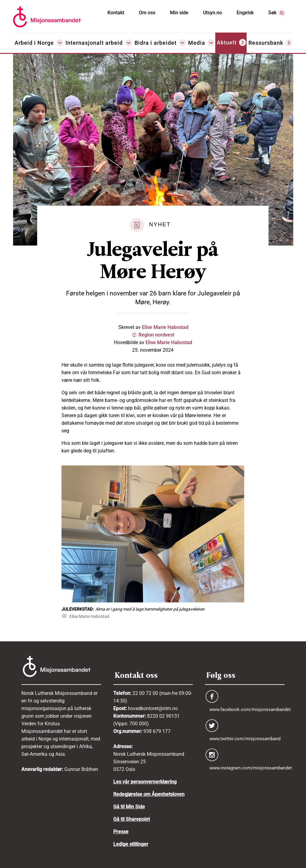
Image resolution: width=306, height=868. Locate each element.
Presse (121, 832)
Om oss (147, 13)
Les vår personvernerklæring (145, 782)
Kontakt (116, 13)
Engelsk (245, 13)
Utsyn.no (213, 13)
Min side (179, 13)
